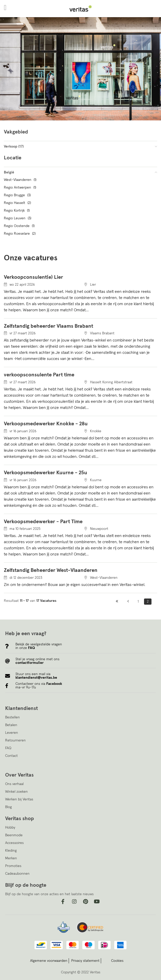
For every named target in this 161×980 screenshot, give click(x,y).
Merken (11, 858)
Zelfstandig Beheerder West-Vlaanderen (51, 570)
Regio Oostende (20, 226)
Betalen (11, 725)
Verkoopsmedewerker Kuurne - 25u (46, 473)
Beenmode (14, 835)
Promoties (13, 866)
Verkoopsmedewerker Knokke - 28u (46, 424)
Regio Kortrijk (17, 211)
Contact (11, 756)
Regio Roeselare (20, 234)
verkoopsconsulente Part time (39, 375)
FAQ (8, 748)
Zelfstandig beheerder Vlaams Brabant (48, 326)
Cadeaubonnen (17, 874)
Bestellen (12, 717)
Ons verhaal (14, 784)
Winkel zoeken (16, 792)
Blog (8, 807)
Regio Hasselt (18, 203)
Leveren (12, 733)
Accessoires (14, 843)
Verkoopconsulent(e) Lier (33, 277)
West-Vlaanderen (21, 180)
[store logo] (80, 9)
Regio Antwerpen (21, 188)
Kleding (11, 851)
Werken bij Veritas (19, 799)
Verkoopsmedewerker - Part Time (43, 522)
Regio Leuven (18, 218)
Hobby (10, 828)
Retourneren (15, 740)
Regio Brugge (18, 195)
